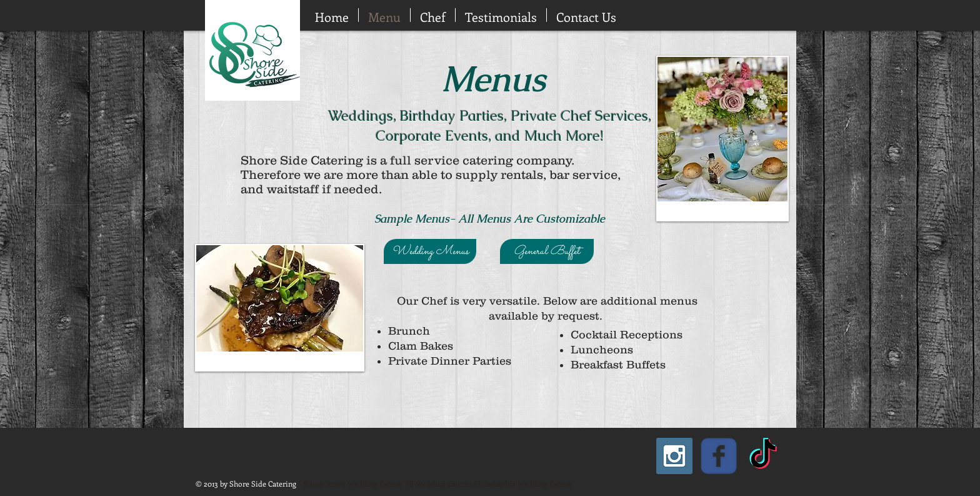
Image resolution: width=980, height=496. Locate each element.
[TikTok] (763, 456)
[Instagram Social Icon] (674, 456)
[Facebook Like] (153, 14)
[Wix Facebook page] (719, 456)
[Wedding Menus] (430, 251)
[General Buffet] (547, 251)
